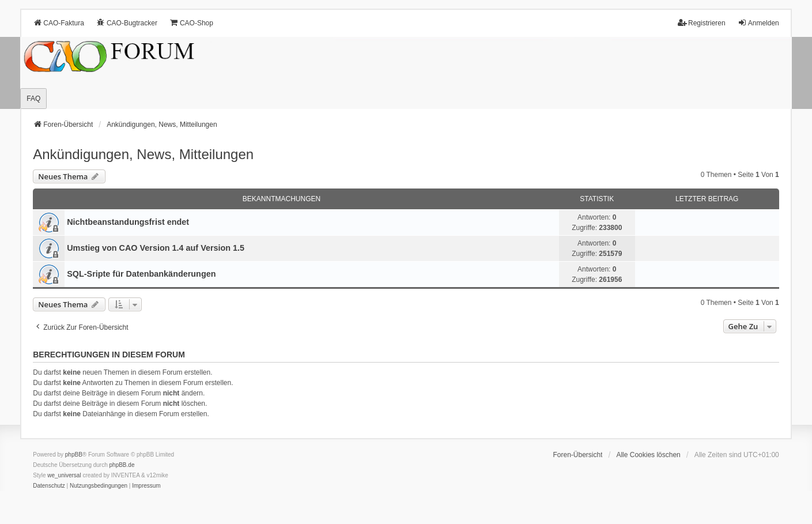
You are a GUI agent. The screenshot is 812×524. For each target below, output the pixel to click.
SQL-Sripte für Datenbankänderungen (141, 274)
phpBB (74, 455)
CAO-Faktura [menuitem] (58, 23)
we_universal (64, 475)
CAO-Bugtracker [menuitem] (127, 23)
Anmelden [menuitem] (758, 23)
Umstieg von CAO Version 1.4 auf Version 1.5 (156, 248)
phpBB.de (122, 465)
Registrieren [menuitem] (702, 23)
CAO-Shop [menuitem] (191, 23)
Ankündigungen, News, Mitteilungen (143, 154)
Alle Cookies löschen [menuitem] (648, 455)
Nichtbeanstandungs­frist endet (128, 222)
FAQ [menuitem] (33, 99)
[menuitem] (49, 486)
